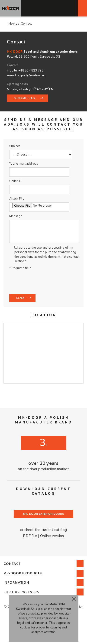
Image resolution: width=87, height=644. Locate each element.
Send (20, 298)
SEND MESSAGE (25, 98)
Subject (14, 146)
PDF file (30, 536)
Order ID (15, 181)
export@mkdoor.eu (31, 75)
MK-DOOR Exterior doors (43, 514)
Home (13, 24)
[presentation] (45, 282)
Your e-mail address (24, 164)
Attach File (17, 199)
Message (16, 216)
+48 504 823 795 (31, 71)
